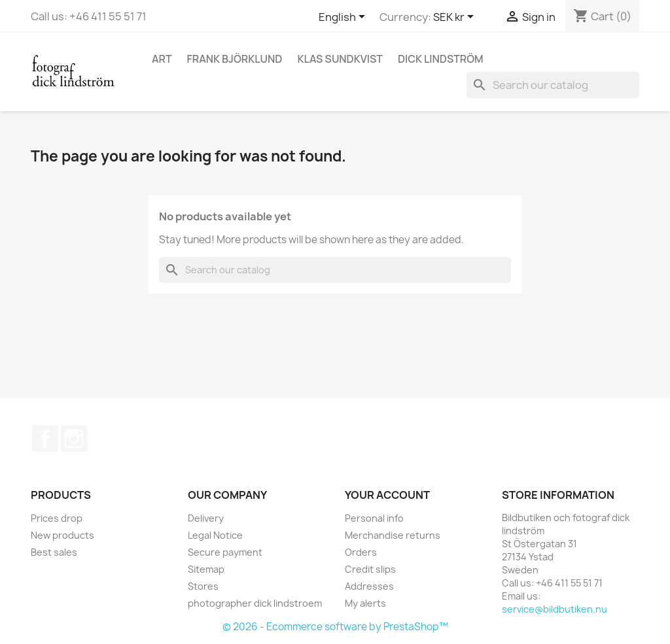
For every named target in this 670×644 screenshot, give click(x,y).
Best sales (54, 552)
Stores (203, 586)
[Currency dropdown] (456, 18)
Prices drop (57, 518)
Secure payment (225, 552)
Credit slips (370, 569)
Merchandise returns (393, 535)
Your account (387, 495)
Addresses (369, 586)
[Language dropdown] (344, 18)
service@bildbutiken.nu (555, 609)
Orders (361, 552)
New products (62, 535)
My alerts (365, 603)
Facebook (45, 439)
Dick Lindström (441, 59)
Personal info (374, 518)
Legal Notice (215, 535)
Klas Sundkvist (340, 59)
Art (162, 59)
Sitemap (206, 569)
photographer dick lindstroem (255, 603)
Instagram (74, 439)
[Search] (553, 85)
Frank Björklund (235, 59)
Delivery (206, 518)
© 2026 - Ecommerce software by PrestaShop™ (335, 627)
